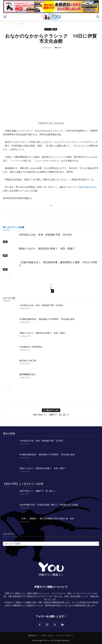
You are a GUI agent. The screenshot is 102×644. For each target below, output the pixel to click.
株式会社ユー (34, 635)
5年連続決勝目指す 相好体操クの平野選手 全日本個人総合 (47, 319)
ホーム (5, 24)
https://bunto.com (87, 187)
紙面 (22, 24)
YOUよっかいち (48, 635)
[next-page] (9, 276)
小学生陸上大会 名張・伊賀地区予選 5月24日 (45, 235)
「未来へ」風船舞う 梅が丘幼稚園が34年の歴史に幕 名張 (47, 519)
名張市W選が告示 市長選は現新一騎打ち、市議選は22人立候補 (49, 505)
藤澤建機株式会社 (28, 374)
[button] (5, 17)
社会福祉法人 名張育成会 (31, 347)
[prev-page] (5, 276)
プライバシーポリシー (65, 635)
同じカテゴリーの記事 (14, 227)
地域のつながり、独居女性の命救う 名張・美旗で (47, 248)
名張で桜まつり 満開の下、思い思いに (51, 415)
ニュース (14, 24)
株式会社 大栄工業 (28, 361)
